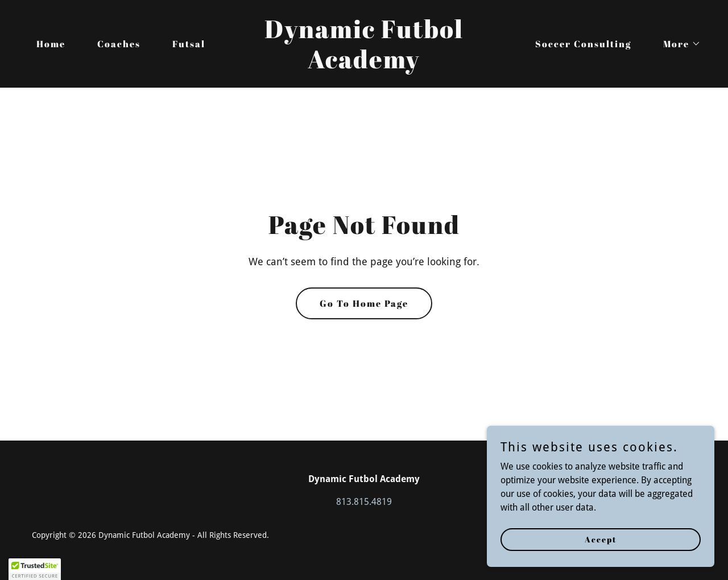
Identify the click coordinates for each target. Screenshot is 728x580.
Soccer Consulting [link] (583, 44)
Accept (601, 539)
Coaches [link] (119, 44)
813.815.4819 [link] (364, 502)
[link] (364, 65)
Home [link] (51, 44)
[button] (677, 44)
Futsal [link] (189, 44)
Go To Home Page (364, 303)
